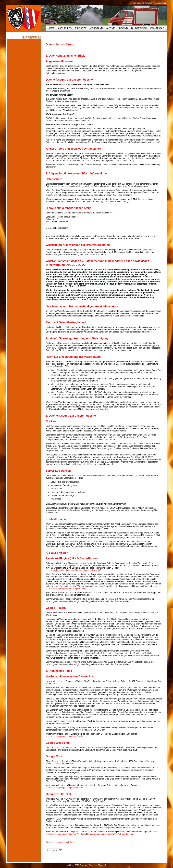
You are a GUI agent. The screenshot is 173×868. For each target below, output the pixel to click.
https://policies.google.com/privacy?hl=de (64, 736)
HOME (51, 28)
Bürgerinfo (139, 28)
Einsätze (81, 28)
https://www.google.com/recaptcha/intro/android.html (111, 834)
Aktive (110, 28)
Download (157, 28)
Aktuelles (65, 28)
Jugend (123, 28)
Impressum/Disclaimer (143, 3)
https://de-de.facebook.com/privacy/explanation (67, 589)
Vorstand (96, 28)
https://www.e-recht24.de (64, 842)
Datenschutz (161, 3)
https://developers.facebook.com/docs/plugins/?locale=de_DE (73, 570)
